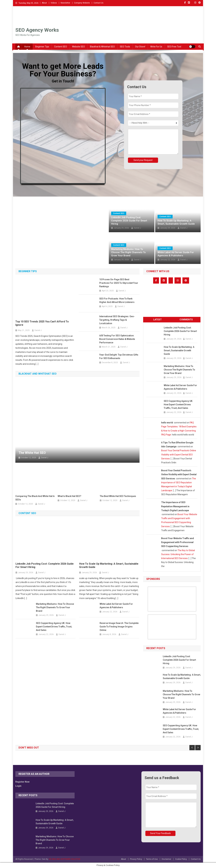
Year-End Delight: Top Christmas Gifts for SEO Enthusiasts (119, 356)
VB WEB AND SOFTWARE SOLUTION (64, 859)
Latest (157, 320)
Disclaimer (166, 859)
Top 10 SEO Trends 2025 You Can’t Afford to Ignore (42, 323)
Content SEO (61, 47)
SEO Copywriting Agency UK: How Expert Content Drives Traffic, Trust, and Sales (54, 627)
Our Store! (140, 47)
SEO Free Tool (174, 47)
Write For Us (156, 47)
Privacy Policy (136, 859)
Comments (186, 320)
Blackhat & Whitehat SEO (102, 47)
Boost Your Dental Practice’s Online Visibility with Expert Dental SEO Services (179, 454)
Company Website (82, 3)
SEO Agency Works (37, 30)
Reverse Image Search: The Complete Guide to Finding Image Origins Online (119, 627)
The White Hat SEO (32, 453)
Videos (54, 3)
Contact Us (98, 3)
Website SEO (78, 47)
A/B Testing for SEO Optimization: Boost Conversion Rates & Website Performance (117, 339)
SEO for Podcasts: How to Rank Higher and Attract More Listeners (117, 300)
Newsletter (65, 3)
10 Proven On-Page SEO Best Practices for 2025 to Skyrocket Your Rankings (119, 283)
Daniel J (137, 228)
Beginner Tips (42, 47)
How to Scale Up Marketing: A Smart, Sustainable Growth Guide (176, 222)
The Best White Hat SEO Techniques (118, 496)
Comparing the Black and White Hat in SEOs (35, 498)
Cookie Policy (181, 859)
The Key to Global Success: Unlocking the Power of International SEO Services (178, 554)
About (44, 3)
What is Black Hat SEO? (69, 496)
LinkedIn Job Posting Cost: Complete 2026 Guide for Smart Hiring (129, 221)
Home (27, 47)
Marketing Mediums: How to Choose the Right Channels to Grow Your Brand (128, 252)
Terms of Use (152, 859)
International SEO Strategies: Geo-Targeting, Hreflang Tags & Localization (117, 320)
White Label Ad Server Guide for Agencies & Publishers (176, 254)
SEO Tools (125, 47)
